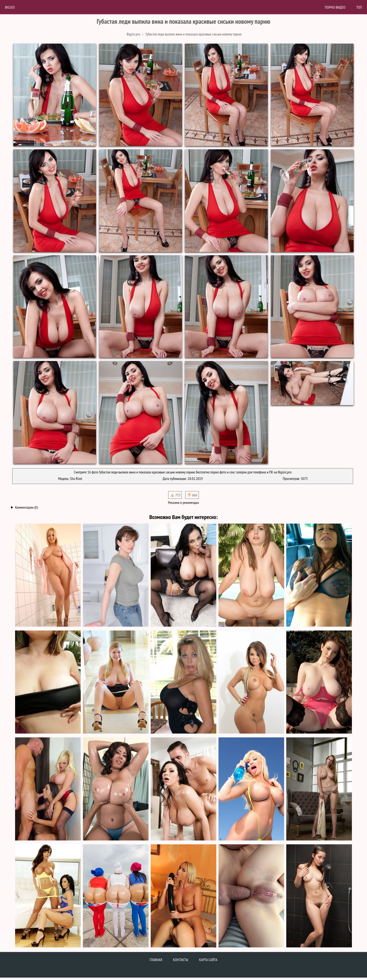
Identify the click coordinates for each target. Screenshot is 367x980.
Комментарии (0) (26, 507)
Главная (156, 960)
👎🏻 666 (192, 495)
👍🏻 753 (175, 495)
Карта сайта (208, 960)
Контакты (181, 960)
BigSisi (10, 7)
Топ (359, 7)
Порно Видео (335, 7)
